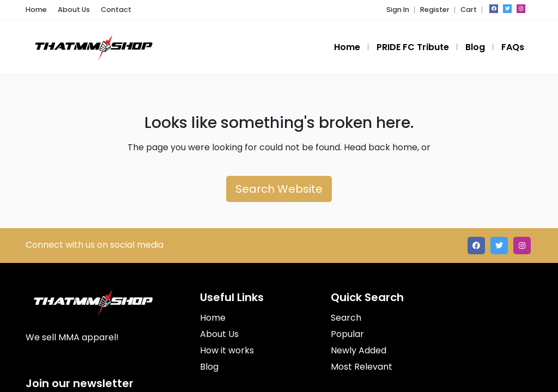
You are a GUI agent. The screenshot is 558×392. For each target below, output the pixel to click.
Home (36, 10)
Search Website (279, 189)
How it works (227, 350)
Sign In (398, 10)
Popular (347, 334)
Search (346, 318)
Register (435, 10)
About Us (74, 10)
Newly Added (359, 350)
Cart (469, 10)
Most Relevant (362, 367)
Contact (116, 10)
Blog (209, 367)
